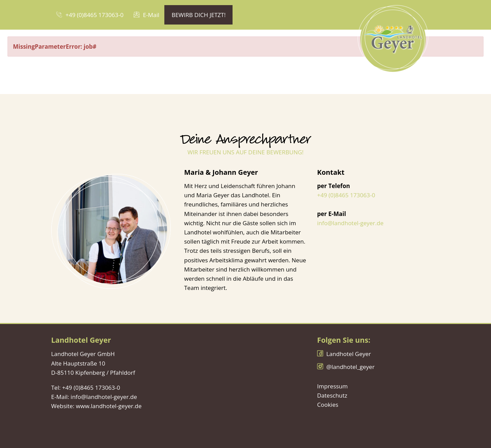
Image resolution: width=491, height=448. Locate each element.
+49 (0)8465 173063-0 (346, 195)
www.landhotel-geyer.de (109, 406)
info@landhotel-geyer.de (350, 223)
